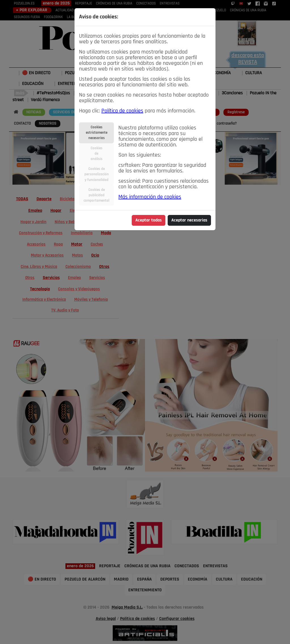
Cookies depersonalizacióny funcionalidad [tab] (97, 174)
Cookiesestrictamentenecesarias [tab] (97, 133)
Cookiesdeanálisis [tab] (97, 154)
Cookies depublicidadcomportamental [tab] (96, 195)
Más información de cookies (150, 197)
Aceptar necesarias (189, 220)
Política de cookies (122, 111)
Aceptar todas (149, 220)
